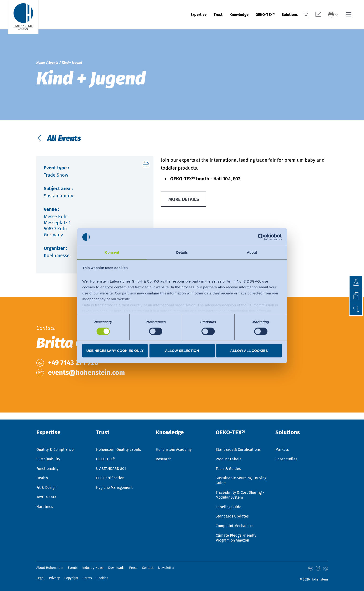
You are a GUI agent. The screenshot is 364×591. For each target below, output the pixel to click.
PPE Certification (110, 478)
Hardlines (45, 507)
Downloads (116, 568)
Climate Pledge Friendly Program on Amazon (236, 538)
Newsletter (166, 568)
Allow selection (182, 351)
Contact (148, 568)
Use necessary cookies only (115, 351)
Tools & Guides (228, 469)
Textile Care (46, 497)
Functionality (47, 469)
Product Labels (228, 459)
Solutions (288, 15)
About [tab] (252, 252)
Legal (40, 578)
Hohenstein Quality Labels (118, 449)
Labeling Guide (229, 507)
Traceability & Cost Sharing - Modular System (240, 495)
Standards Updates (232, 516)
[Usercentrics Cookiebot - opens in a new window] (261, 237)
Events (73, 568)
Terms (87, 578)
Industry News (93, 568)
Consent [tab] (112, 252)
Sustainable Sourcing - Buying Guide (241, 480)
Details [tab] (182, 252)
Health (42, 478)
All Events (63, 138)
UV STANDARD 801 (111, 469)
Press (133, 568)
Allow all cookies (249, 351)
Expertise (179, 15)
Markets (282, 449)
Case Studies (286, 459)
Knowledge (227, 15)
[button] (356, 309)
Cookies (102, 578)
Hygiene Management (114, 488)
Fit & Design (46, 488)
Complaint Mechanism (235, 526)
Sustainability (48, 459)
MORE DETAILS (184, 199)
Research (164, 459)
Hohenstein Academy (174, 449)
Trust (202, 15)
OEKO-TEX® (258, 15)
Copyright (71, 578)
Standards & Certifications (238, 449)
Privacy (54, 578)
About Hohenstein (50, 568)
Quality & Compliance (55, 449)
